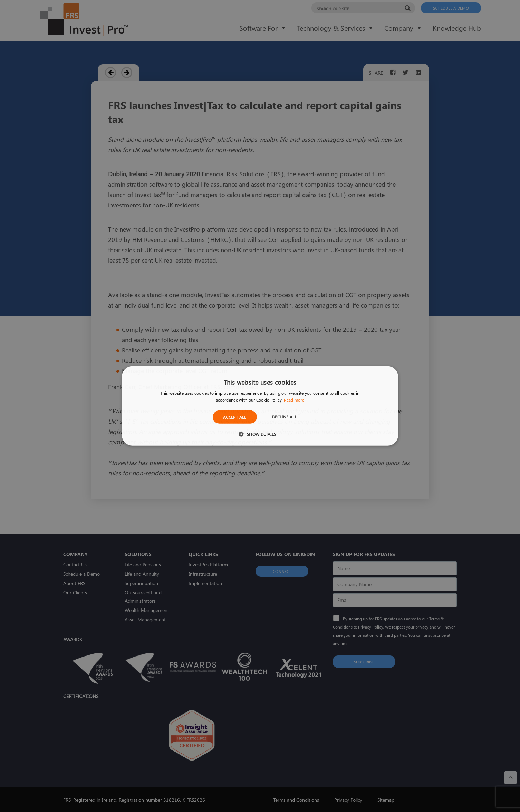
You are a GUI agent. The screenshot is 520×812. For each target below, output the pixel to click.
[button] (260, 434)
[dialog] (260, 406)
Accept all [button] (235, 417)
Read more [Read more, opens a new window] (294, 400)
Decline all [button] (285, 417)
